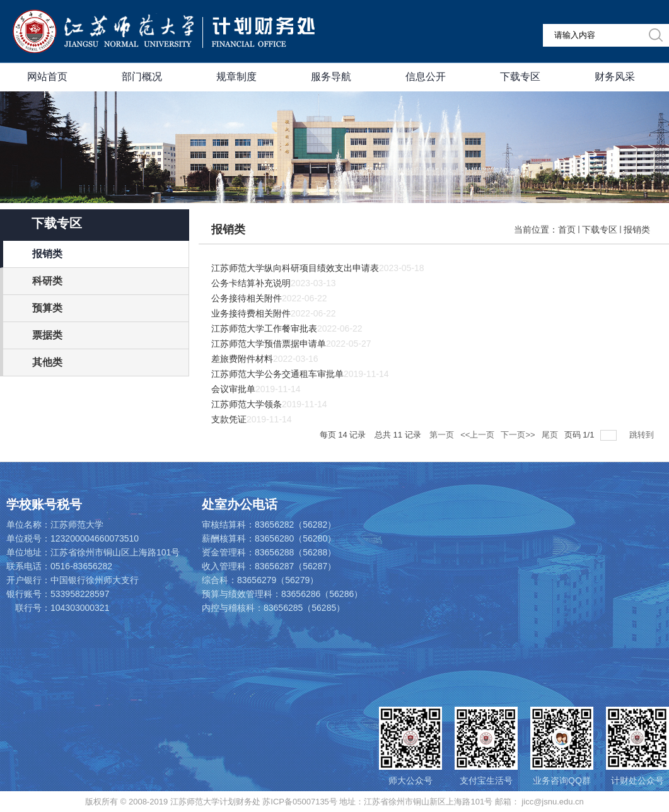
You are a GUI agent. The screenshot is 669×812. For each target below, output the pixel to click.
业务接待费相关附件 (251, 313)
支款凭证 (229, 419)
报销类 (637, 229)
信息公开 (426, 77)
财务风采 (615, 77)
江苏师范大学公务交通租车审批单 (277, 374)
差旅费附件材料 (242, 359)
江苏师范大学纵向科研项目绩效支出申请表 (295, 268)
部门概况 (142, 77)
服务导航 (331, 77)
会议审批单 (233, 389)
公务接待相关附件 (247, 298)
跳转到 (643, 435)
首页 (567, 229)
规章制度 (236, 77)
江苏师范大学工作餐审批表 (264, 328)
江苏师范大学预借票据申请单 (269, 344)
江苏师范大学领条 (247, 404)
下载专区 (520, 77)
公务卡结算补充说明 (251, 283)
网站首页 (47, 77)
